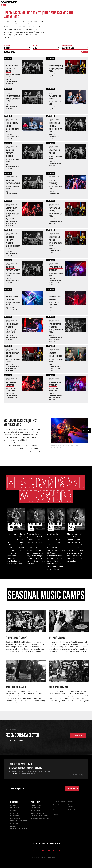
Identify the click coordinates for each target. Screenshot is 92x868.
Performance (15, 808)
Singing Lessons (36, 810)
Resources (56, 812)
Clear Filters (85, 52)
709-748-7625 (13, 773)
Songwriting (15, 816)
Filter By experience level (67, 45)
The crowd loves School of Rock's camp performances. (64, 446)
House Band (14, 823)
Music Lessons (36, 802)
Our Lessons (13, 768)
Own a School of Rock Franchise (46, 843)
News (55, 809)
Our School (22, 768)
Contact (70, 807)
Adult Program (15, 818)
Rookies (13, 810)
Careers (70, 804)
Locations (56, 804)
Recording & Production (19, 821)
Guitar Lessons (36, 805)
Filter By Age (35, 45)
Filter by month (7, 45)
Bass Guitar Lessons (37, 813)
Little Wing (14, 813)
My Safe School (72, 812)
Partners (70, 801)
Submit (78, 736)
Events (55, 807)
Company (56, 814)
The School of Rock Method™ (40, 818)
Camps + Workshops (59, 801)
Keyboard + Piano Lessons (39, 816)
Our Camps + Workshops (34, 768)
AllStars (13, 826)
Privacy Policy (72, 809)
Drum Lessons (35, 808)
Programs (14, 802)
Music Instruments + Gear (19, 829)
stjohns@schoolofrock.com (28, 773)
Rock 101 (13, 805)
